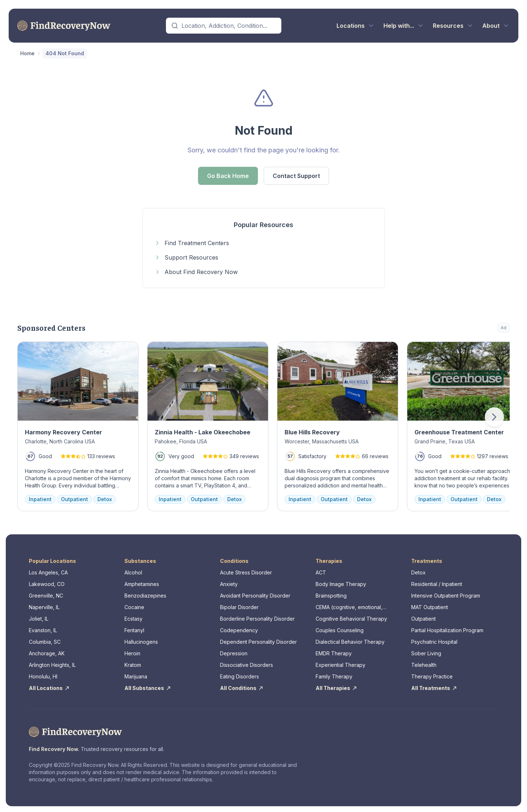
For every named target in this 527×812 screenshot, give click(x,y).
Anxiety (229, 584)
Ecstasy (133, 619)
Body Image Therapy (341, 584)
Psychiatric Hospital (434, 642)
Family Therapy (334, 676)
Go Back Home (228, 176)
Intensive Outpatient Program (446, 596)
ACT (321, 572)
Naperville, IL (44, 607)
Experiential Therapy (341, 665)
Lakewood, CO (47, 584)
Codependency (239, 630)
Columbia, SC (45, 642)
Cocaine (134, 607)
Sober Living (426, 653)
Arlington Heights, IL (52, 665)
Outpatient (423, 619)
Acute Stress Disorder (246, 572)
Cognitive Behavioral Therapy (351, 619)
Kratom (133, 665)
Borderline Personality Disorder (257, 619)
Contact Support (296, 176)
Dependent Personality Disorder (258, 642)
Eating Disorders (240, 676)
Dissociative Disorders (247, 665)
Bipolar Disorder (239, 607)
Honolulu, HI (43, 676)
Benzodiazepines (145, 596)
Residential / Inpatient (437, 584)
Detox (418, 572)
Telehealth (424, 665)
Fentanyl (134, 630)
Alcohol (133, 572)
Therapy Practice (432, 676)
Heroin (132, 653)
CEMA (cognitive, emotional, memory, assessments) (349, 607)
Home (27, 53)
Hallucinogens (141, 642)
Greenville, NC (46, 596)
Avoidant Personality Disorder (255, 596)
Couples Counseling (340, 630)
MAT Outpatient (430, 607)
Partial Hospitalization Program (447, 630)
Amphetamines (142, 584)
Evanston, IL (43, 630)
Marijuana (136, 676)
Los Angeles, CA (48, 572)
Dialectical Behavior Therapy (350, 642)
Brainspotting (331, 596)
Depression (234, 653)
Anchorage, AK (47, 653)
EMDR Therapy (334, 653)
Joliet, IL (39, 619)
